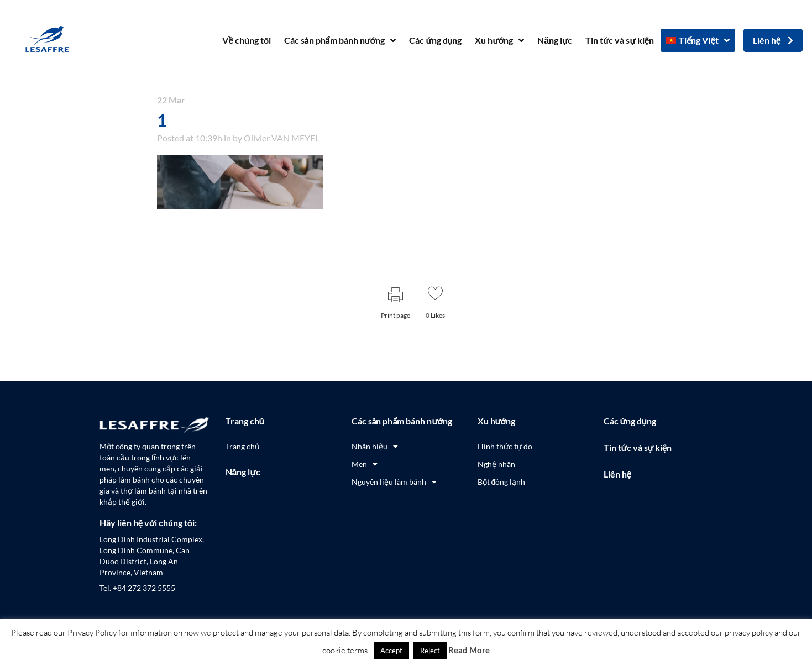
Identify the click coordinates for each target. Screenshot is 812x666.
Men (365, 464)
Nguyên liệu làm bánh (394, 482)
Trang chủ (245, 421)
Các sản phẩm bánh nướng (340, 40)
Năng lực (555, 40)
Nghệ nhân (496, 464)
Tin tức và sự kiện (620, 40)
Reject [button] (430, 651)
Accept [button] (391, 651)
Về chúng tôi (246, 40)
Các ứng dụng (435, 40)
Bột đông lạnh (502, 482)
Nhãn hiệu (375, 447)
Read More (469, 650)
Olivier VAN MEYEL (282, 138)
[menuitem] (698, 40)
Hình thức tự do (505, 446)
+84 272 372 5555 (144, 588)
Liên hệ (617, 474)
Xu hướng (499, 40)
